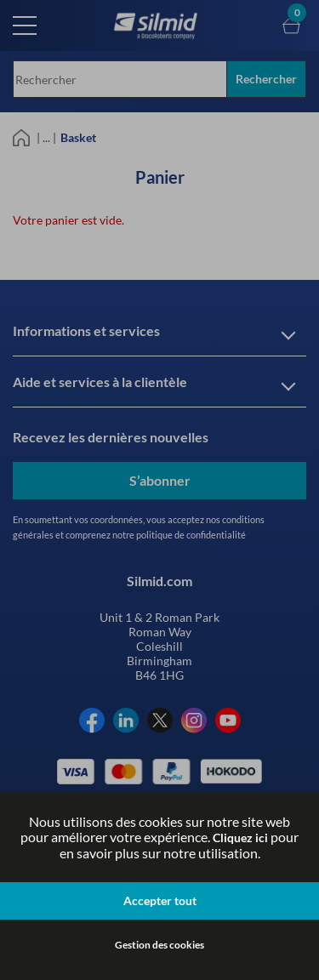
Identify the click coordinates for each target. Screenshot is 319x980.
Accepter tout (160, 900)
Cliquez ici (240, 838)
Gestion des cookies (159, 945)
